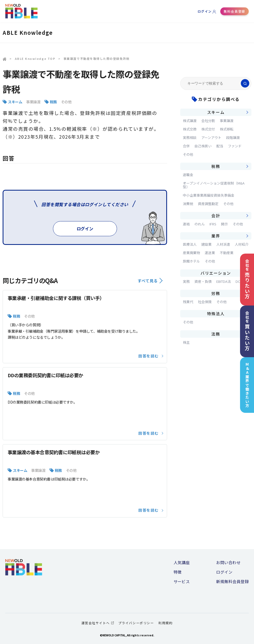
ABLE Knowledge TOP (35, 59)
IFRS (213, 224)
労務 (216, 293)
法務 (216, 334)
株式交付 (208, 129)
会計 (216, 216)
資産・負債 (203, 281)
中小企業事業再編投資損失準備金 (209, 195)
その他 (66, 102)
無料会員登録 (234, 11)
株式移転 (227, 129)
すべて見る (150, 281)
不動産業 (227, 253)
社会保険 (205, 302)
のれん (200, 224)
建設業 (206, 244)
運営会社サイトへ (98, 623)
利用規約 (165, 623)
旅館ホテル (191, 261)
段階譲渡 (233, 137)
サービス (182, 581)
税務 (53, 102)
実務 (186, 281)
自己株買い (203, 146)
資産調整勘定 (208, 204)
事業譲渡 (33, 102)
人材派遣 (223, 244)
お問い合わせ (228, 562)
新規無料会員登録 (232, 581)
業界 (216, 236)
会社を (247, 279)
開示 (224, 224)
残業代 (188, 302)
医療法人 (190, 244)
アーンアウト (211, 137)
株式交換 (190, 129)
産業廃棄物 (191, 253)
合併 (186, 146)
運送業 (210, 253)
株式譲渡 (190, 121)
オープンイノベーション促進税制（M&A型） (214, 185)
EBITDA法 (224, 281)
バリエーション (216, 273)
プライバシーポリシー (136, 623)
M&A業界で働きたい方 (247, 385)
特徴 (178, 572)
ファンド (235, 146)
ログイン (205, 11)
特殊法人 (216, 314)
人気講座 (182, 562)
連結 (186, 224)
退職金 (188, 175)
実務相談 (190, 137)
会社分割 (208, 121)
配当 (220, 146)
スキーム (15, 102)
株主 (186, 342)
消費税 (188, 204)
